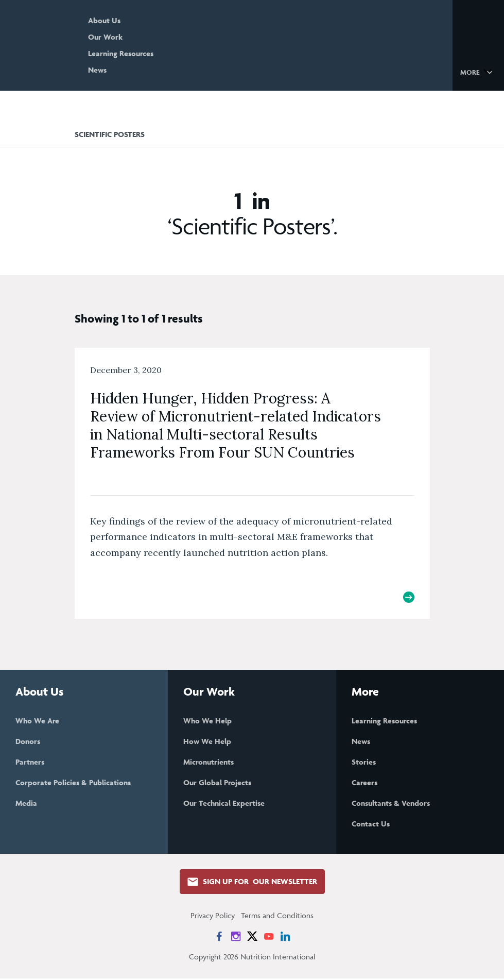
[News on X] (252, 938)
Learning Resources (141, 53)
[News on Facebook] (219, 938)
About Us (124, 20)
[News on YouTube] (269, 938)
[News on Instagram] (236, 938)
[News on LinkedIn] (285, 938)
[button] (478, 72)
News (117, 70)
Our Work (125, 37)
